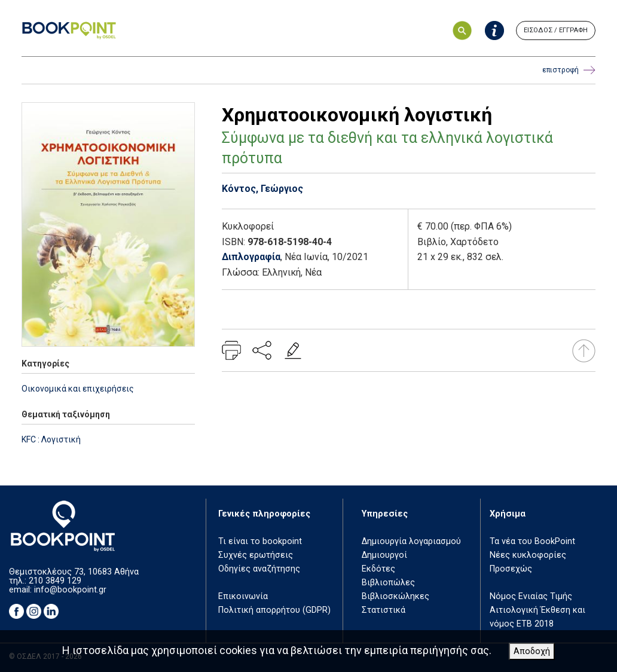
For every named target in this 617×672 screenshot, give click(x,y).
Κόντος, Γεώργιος (262, 189)
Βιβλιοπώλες (388, 583)
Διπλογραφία (251, 257)
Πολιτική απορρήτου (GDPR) (274, 610)
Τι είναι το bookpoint (260, 541)
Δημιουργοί (384, 555)
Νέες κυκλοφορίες (528, 555)
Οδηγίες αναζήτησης (259, 569)
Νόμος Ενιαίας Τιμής (531, 596)
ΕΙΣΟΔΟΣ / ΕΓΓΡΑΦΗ (556, 30)
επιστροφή (569, 70)
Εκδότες (378, 569)
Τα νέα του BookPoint (532, 541)
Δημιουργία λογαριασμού (411, 541)
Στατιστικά (384, 610)
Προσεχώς (511, 569)
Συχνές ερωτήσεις (256, 555)
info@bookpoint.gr (70, 590)
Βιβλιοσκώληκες (395, 596)
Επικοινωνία (243, 596)
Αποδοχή (532, 651)
